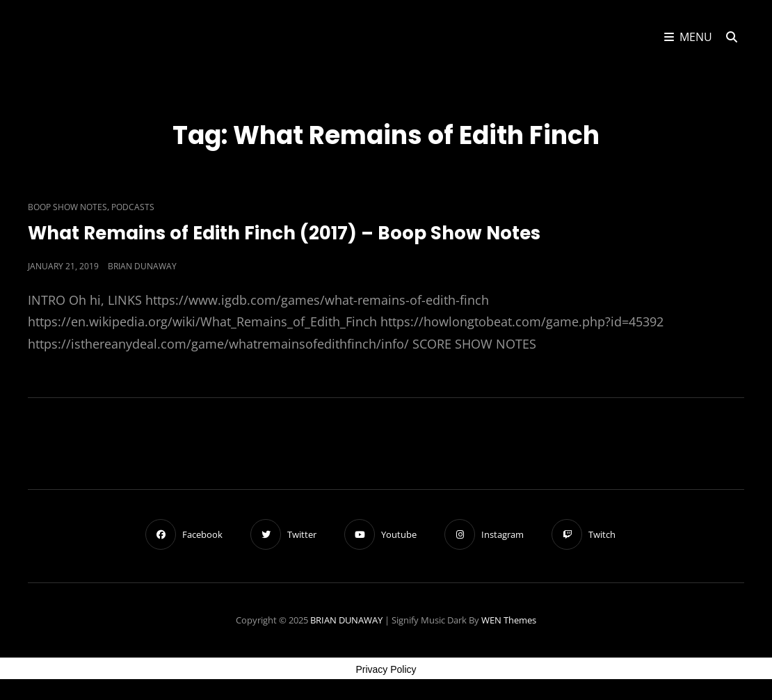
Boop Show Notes (67, 207)
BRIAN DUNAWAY (346, 620)
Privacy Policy (386, 669)
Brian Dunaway (142, 266)
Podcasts (133, 207)
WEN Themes (509, 620)
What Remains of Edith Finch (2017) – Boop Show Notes (284, 233)
